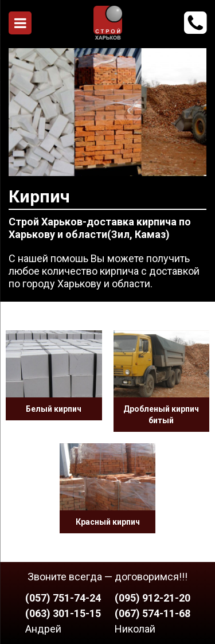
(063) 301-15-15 (63, 613)
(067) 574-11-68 (153, 613)
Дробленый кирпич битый (161, 415)
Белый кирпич (54, 409)
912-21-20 (195, 23)
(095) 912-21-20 (153, 598)
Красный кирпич (108, 522)
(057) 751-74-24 (63, 598)
